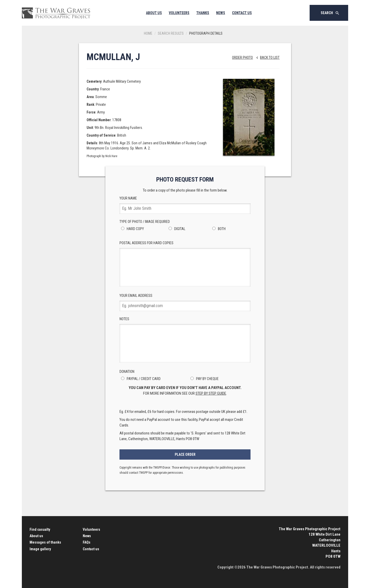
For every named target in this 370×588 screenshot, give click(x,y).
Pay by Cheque (204, 379)
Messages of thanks (45, 542)
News (221, 13)
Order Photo (242, 58)
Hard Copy (132, 229)
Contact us (91, 549)
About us (36, 536)
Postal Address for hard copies (185, 264)
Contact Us (242, 13)
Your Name (185, 205)
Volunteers (179, 13)
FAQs (87, 542)
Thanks (203, 13)
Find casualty (40, 529)
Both (218, 229)
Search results (171, 33)
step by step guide (211, 393)
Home (148, 33)
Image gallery (40, 549)
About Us (154, 13)
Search (330, 13)
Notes (185, 340)
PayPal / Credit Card (140, 379)
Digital (176, 229)
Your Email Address (185, 302)
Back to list (267, 58)
